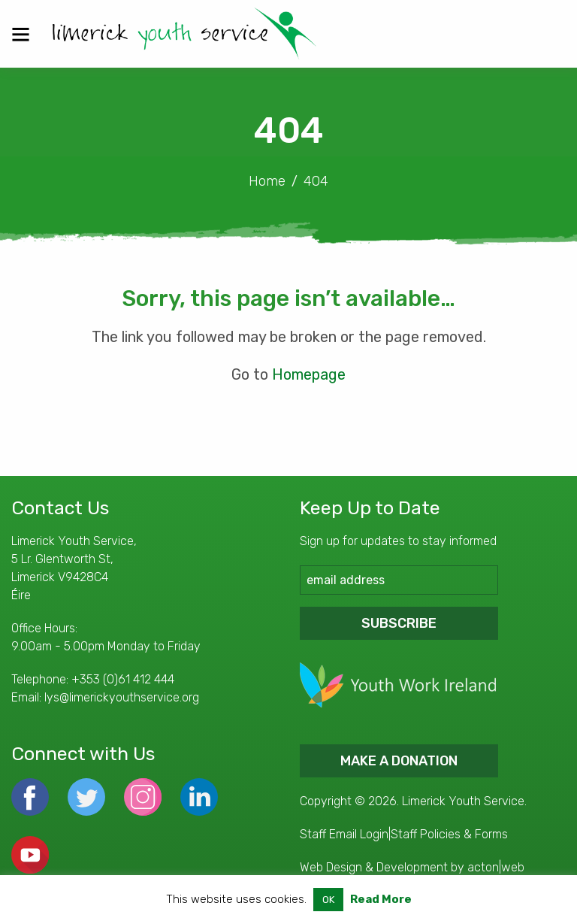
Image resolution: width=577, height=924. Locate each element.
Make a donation (399, 761)
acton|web (496, 867)
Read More (381, 899)
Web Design (331, 867)
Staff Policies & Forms (449, 834)
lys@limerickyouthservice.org (122, 697)
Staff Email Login (344, 834)
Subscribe (399, 623)
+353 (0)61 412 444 (123, 679)
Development (412, 867)
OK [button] (328, 900)
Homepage (309, 374)
